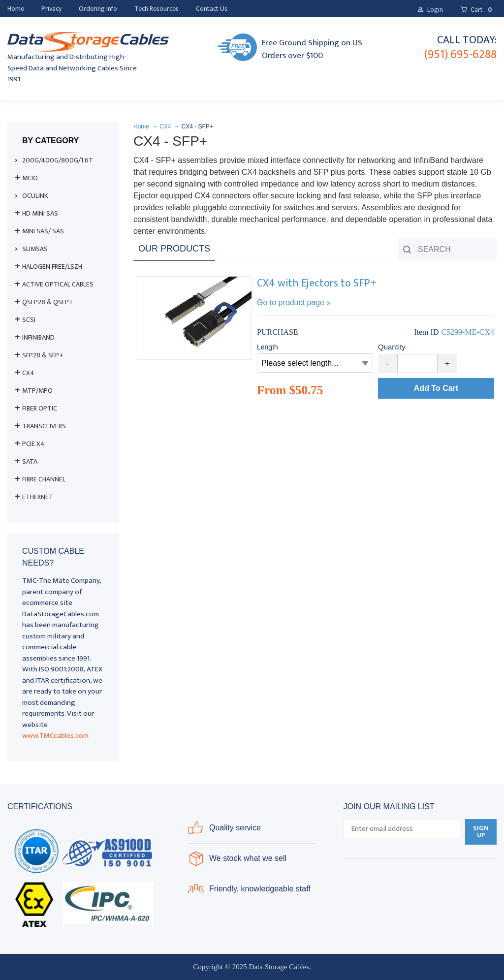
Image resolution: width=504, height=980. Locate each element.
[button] (430, 10)
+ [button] (447, 364)
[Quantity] (417, 364)
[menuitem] (16, 9)
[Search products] (447, 249)
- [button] (388, 364)
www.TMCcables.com (55, 736)
